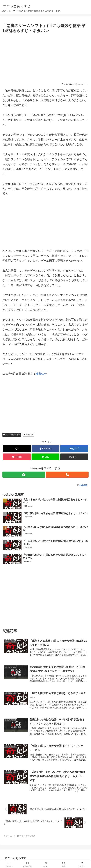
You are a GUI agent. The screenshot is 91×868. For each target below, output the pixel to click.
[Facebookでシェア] (46, 449)
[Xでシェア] (17, 449)
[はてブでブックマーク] (74, 449)
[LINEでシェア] (46, 457)
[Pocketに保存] (17, 457)
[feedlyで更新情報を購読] (24, 475)
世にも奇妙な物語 (12, 435)
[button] (74, 457)
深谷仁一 (41, 374)
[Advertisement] (45, 57)
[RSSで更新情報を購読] (67, 475)
